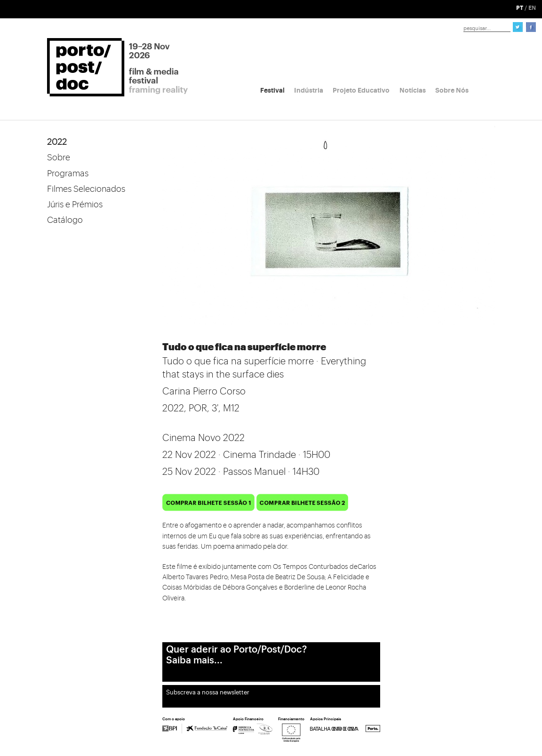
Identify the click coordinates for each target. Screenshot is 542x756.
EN (532, 8)
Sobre (59, 157)
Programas (68, 173)
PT (520, 8)
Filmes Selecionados (86, 189)
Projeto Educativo (361, 90)
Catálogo (65, 220)
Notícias (413, 90)
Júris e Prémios (75, 205)
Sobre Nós (452, 90)
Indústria (309, 90)
